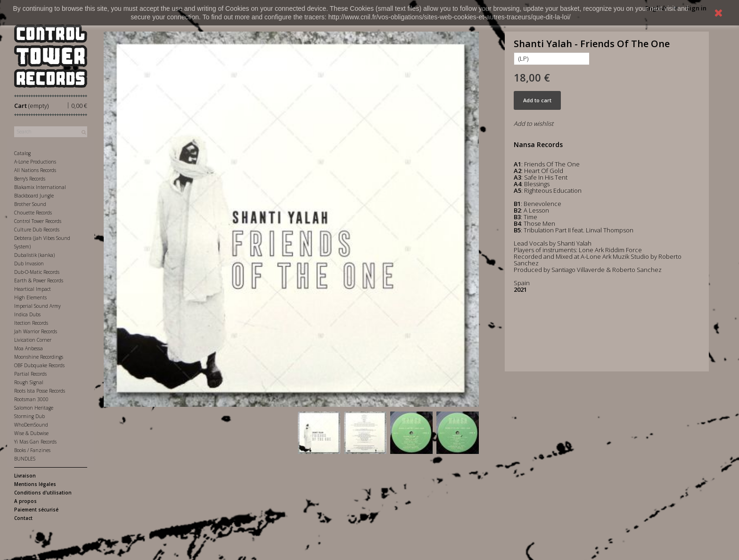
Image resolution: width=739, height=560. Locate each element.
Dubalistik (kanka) (34, 255)
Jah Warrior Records (36, 331)
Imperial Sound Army (37, 306)
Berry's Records (30, 179)
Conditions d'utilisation (43, 493)
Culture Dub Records (37, 230)
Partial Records (30, 374)
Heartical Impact (33, 289)
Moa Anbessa (29, 348)
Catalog (22, 153)
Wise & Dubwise (31, 433)
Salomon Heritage (34, 408)
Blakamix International (40, 187)
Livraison (25, 476)
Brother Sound (30, 204)
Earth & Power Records (39, 280)
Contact (23, 518)
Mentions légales (35, 484)
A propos (25, 501)
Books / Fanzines (32, 450)
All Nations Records (35, 170)
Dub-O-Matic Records (37, 272)
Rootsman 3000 (31, 399)
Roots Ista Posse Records (40, 391)
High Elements (30, 297)
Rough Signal (29, 382)
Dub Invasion (29, 264)
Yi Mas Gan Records (35, 442)
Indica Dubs (27, 314)
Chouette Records (33, 213)
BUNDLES (25, 459)
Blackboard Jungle (34, 196)
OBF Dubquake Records (39, 365)
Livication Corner (33, 340)
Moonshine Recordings (39, 357)
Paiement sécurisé (36, 510)
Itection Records (31, 323)
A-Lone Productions (35, 162)
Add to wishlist (534, 124)
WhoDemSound (31, 425)
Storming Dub (29, 416)
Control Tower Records (38, 221)
